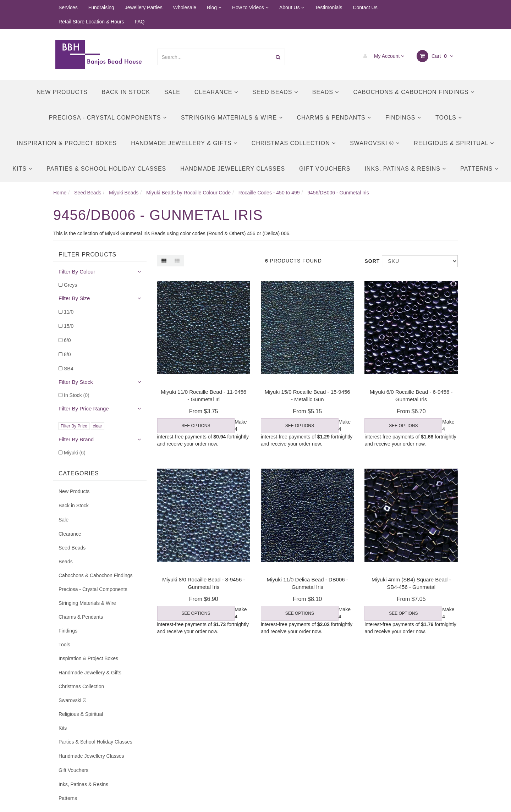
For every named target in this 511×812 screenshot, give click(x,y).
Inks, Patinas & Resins (405, 169)
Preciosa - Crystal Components (108, 118)
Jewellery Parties (144, 7)
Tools (449, 118)
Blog (214, 7)
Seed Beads (275, 92)
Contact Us (365, 7)
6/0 (67, 340)
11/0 (69, 312)
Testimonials (328, 7)
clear (98, 426)
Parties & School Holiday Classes (106, 169)
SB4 (68, 369)
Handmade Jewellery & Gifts (184, 143)
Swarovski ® (375, 143)
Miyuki (75, 453)
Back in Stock (126, 92)
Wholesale (185, 7)
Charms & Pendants (334, 118)
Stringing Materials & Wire (232, 118)
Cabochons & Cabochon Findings (414, 92)
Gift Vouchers (325, 169)
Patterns (479, 169)
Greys (70, 285)
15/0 (69, 326)
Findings (403, 118)
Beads (326, 92)
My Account (382, 56)
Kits (22, 169)
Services (68, 7)
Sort (370, 261)
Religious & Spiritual (454, 143)
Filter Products (87, 255)
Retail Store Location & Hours (91, 22)
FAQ (139, 22)
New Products (62, 92)
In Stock (77, 395)
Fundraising (101, 7)
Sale (172, 92)
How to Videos (250, 7)
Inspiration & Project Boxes (67, 143)
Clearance (216, 92)
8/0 (67, 354)
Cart (435, 56)
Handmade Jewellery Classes (233, 169)
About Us (292, 7)
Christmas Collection (294, 143)
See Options (196, 426)
